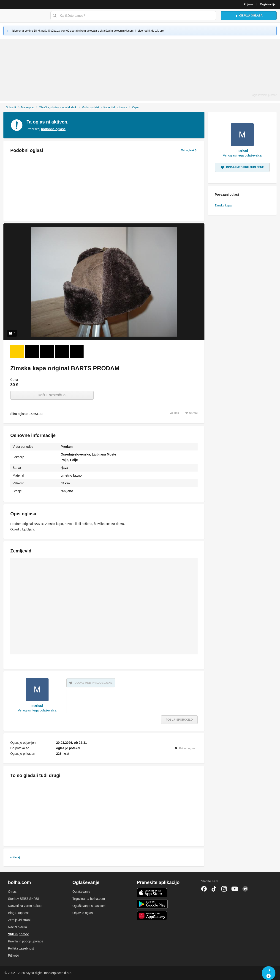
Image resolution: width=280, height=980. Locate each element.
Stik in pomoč (19, 934)
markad (37, 705)
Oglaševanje (81, 892)
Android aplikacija (152, 904)
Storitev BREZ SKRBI (23, 899)
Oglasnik (11, 107)
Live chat (269, 973)
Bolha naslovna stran (24, 16)
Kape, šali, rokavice (115, 107)
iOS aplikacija (152, 893)
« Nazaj (15, 857)
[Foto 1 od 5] (17, 351)
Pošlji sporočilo (52, 395)
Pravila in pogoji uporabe (26, 941)
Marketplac (28, 107)
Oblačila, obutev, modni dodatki (58, 107)
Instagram (224, 889)
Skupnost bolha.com (245, 889)
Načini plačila (17, 927)
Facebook (204, 889)
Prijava (248, 4)
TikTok (214, 889)
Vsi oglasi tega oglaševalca (37, 710)
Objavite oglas (83, 913)
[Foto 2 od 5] (32, 351)
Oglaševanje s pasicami (89, 906)
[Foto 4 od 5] (62, 351)
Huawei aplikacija (152, 916)
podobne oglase (53, 129)
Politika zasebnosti (21, 948)
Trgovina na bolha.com (89, 899)
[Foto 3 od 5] (47, 351)
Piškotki (14, 955)
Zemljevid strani (19, 920)
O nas (12, 892)
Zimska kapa (223, 205)
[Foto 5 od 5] (77, 351)
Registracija (268, 4)
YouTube (235, 889)
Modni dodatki (90, 107)
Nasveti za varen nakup (25, 906)
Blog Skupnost (18, 913)
